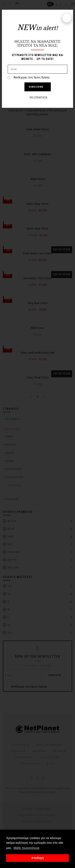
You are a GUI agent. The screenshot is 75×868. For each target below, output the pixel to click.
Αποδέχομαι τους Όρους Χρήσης (32, 77)
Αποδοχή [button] (37, 858)
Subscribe (38, 87)
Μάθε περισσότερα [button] (26, 848)
